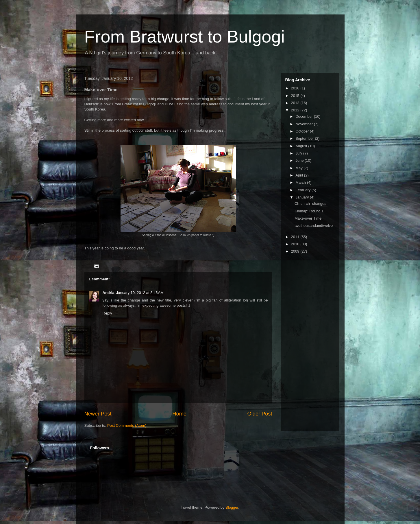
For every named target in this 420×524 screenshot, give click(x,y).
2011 (296, 237)
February (304, 190)
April (300, 175)
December (305, 116)
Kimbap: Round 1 (309, 211)
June (300, 160)
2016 (296, 88)
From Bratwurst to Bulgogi (185, 37)
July (299, 153)
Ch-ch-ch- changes (310, 204)
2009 (296, 251)
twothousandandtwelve (314, 226)
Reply (107, 313)
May (299, 168)
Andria (109, 293)
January (303, 197)
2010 (296, 244)
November (305, 124)
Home (179, 414)
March (301, 182)
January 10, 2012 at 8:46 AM (140, 293)
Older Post (260, 414)
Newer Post (98, 414)
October (303, 131)
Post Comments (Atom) (127, 425)
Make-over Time (308, 218)
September (305, 138)
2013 (296, 103)
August (302, 146)
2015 (296, 96)
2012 (296, 110)
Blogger (232, 507)
